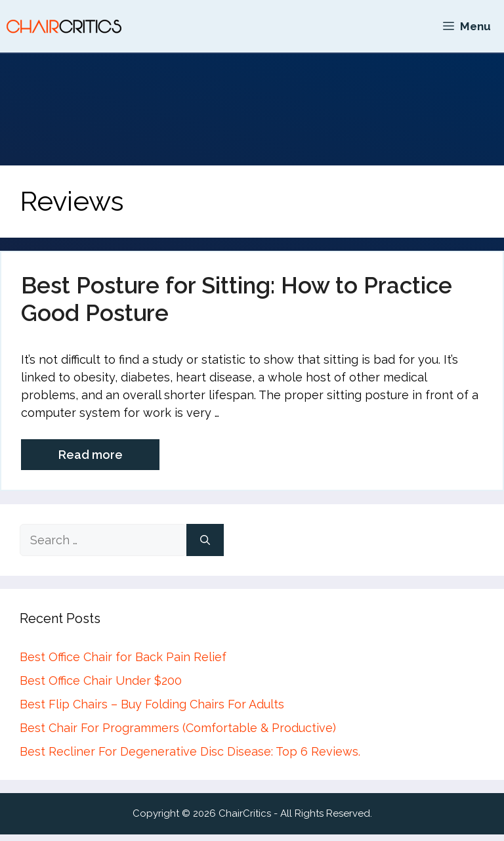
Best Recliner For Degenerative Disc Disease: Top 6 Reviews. (190, 751)
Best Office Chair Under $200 (101, 680)
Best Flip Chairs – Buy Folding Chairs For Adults (152, 704)
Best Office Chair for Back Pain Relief (123, 657)
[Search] (205, 540)
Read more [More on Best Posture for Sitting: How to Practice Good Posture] (91, 455)
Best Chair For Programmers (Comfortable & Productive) (178, 728)
